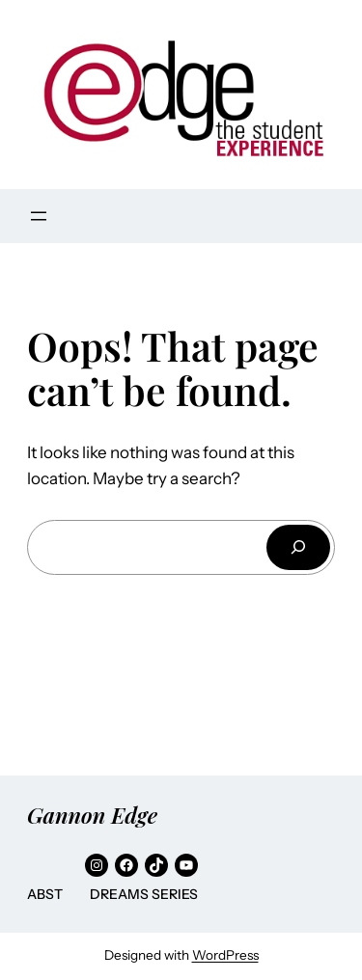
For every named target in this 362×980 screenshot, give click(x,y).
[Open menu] (39, 216)
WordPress (225, 955)
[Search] (298, 547)
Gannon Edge (92, 815)
